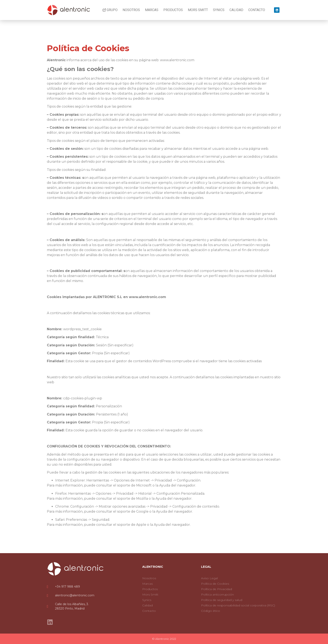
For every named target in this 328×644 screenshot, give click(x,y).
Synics (219, 10)
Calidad (236, 10)
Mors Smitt (198, 10)
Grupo (110, 10)
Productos (173, 10)
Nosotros (131, 10)
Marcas (152, 10)
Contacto (257, 10)
